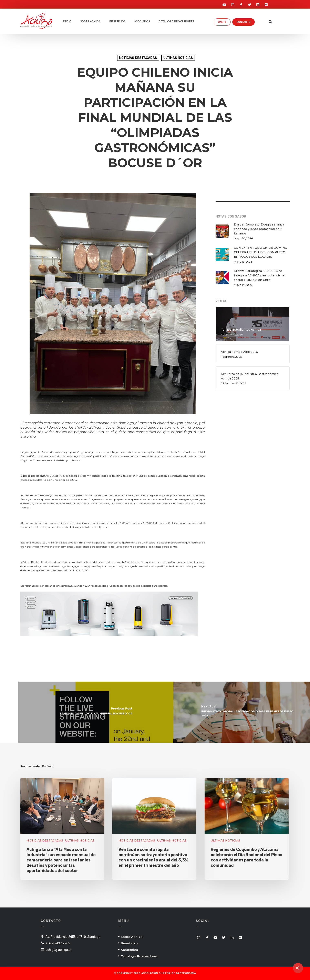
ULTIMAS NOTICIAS (178, 58)
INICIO (67, 21)
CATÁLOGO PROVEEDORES (177, 21)
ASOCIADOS (142, 21)
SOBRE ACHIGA (90, 21)
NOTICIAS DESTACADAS (138, 58)
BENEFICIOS (117, 21)
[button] (271, 22)
